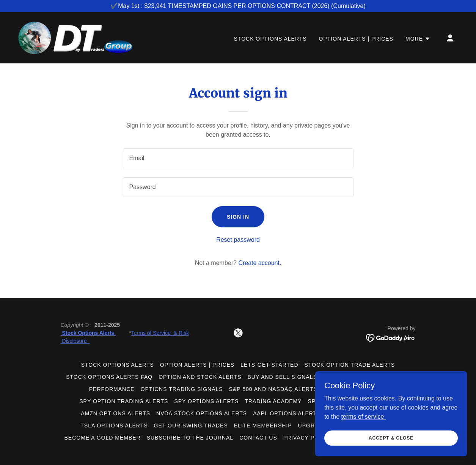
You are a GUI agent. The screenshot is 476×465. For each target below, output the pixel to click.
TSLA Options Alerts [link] (114, 426)
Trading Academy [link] (273, 401)
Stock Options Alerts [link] (270, 39)
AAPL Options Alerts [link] (287, 413)
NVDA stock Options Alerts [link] (202, 413)
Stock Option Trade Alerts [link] (350, 365)
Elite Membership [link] (263, 426)
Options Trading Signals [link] (182, 389)
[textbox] (238, 158)
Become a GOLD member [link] (103, 438)
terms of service (363, 422)
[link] (75, 37)
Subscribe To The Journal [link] (190, 438)
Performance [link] (112, 389)
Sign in (238, 217)
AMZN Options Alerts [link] (115, 413)
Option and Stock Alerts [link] (200, 377)
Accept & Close (391, 443)
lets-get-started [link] (269, 365)
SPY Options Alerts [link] (206, 401)
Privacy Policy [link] (308, 438)
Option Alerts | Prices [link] (356, 39)
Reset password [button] (238, 240)
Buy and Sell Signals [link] (282, 377)
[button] (418, 39)
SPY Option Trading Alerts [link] (124, 401)
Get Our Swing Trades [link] (191, 426)
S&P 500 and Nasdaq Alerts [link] (273, 389)
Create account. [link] (260, 263)
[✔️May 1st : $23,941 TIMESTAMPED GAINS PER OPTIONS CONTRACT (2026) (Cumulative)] (238, 6)
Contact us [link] (258, 438)
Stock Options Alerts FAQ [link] (109, 377)
